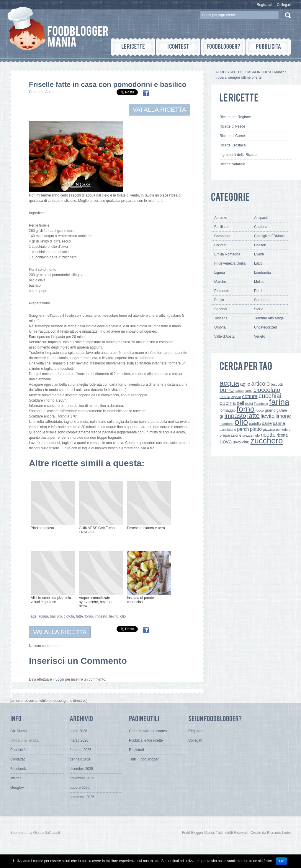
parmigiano (228, 430)
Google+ (17, 788)
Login (60, 679)
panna (279, 423)
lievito (114, 616)
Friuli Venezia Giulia (230, 263)
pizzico (269, 429)
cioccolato (267, 390)
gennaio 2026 (80, 759)
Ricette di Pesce (232, 126)
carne (249, 391)
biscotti (277, 384)
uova (226, 442)
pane (267, 423)
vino (246, 442)
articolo (260, 384)
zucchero (266, 441)
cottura (250, 396)
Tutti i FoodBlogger (144, 759)
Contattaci (18, 759)
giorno (270, 410)
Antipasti (261, 218)
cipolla (236, 397)
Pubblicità (18, 750)
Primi (258, 291)
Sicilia (259, 309)
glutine (282, 410)
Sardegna (262, 300)
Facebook (261, 404)
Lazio (258, 263)
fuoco (260, 410)
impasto (101, 616)
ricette (268, 435)
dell (240, 403)
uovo (237, 442)
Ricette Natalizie (232, 164)
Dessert (260, 245)
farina (279, 402)
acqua (43, 616)
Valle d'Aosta (224, 336)
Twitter (15, 778)
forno (89, 616)
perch (243, 429)
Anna (49, 92)
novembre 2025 (82, 778)
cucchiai (270, 396)
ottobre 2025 (80, 788)
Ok (281, 861)
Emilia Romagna (227, 254)
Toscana (221, 318)
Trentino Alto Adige (269, 318)
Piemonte (222, 291)
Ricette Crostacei (233, 145)
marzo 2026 (79, 740)
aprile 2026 (78, 731)
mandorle (226, 424)
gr (221, 416)
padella (255, 424)
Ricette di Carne (232, 136)
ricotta (282, 435)
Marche (220, 282)
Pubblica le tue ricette (146, 740)
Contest (220, 245)
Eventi (259, 254)
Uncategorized (265, 327)
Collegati (284, 5)
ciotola (69, 616)
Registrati (264, 5)
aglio (245, 384)
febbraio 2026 (80, 750)
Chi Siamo (18, 731)
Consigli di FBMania (270, 236)
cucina (228, 403)
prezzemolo (251, 435)
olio (123, 616)
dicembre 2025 (81, 769)
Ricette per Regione (235, 117)
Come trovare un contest (148, 731)
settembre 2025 (82, 797)
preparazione (230, 435)
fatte (79, 616)
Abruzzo (221, 218)
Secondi (221, 309)
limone (283, 416)
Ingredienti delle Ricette (238, 155)
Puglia (219, 300)
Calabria (261, 227)
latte (253, 416)
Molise (259, 282)
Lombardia (262, 273)
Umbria (220, 327)
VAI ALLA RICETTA (160, 109)
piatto (256, 429)
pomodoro (283, 430)
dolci (249, 404)
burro (227, 390)
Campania (222, 236)
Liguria (220, 273)
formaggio (228, 410)
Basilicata (222, 227)
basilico (56, 616)
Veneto (260, 336)
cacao (239, 391)
